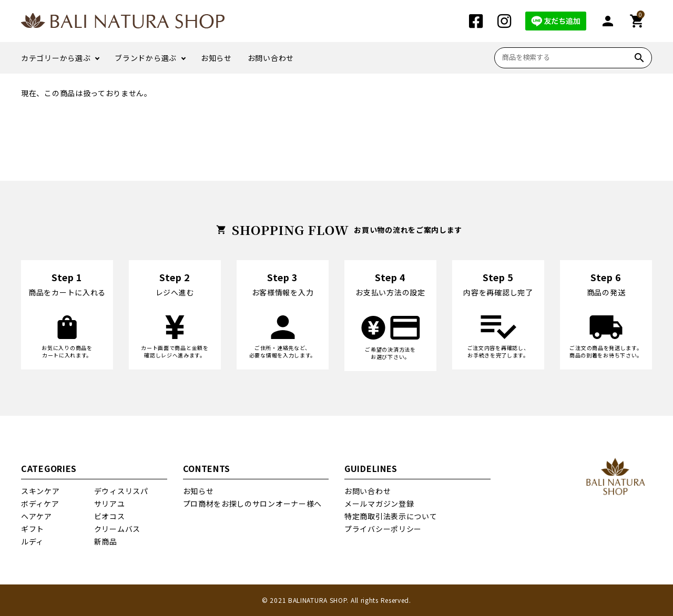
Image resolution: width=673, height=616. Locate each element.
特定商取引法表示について (391, 516)
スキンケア (40, 491)
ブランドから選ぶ (146, 58)
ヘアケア (37, 516)
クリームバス (117, 529)
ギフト (33, 529)
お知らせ (216, 58)
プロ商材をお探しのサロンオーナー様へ (253, 504)
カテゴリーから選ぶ (56, 58)
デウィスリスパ (121, 491)
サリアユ (110, 504)
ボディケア (40, 504)
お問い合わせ (271, 58)
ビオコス (110, 516)
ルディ (32, 541)
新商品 (106, 541)
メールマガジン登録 (379, 504)
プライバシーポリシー (383, 529)
